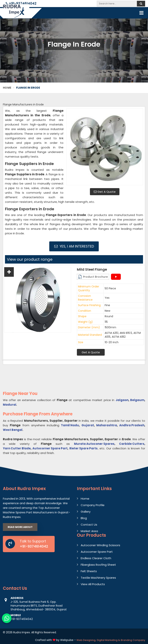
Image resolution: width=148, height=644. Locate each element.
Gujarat (88, 425)
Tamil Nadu (70, 425)
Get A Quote (105, 192)
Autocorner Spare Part (50, 448)
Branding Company (133, 640)
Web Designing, (86, 640)
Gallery (86, 512)
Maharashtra (107, 425)
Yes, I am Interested (74, 246)
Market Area (89, 531)
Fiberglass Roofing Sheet (98, 565)
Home (7, 88)
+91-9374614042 (21, 3)
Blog (84, 518)
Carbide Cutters (132, 444)
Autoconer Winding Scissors (100, 545)
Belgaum (137, 400)
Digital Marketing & (108, 640)
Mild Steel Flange (92, 269)
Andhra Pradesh (132, 425)
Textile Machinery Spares (98, 578)
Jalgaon (122, 400)
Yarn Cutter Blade (17, 448)
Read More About (20, 527)
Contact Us (89, 525)
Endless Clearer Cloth (96, 558)
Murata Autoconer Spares (94, 444)
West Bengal (13, 430)
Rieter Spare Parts (83, 448)
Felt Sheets (89, 571)
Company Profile (93, 505)
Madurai (9, 405)
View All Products (93, 584)
